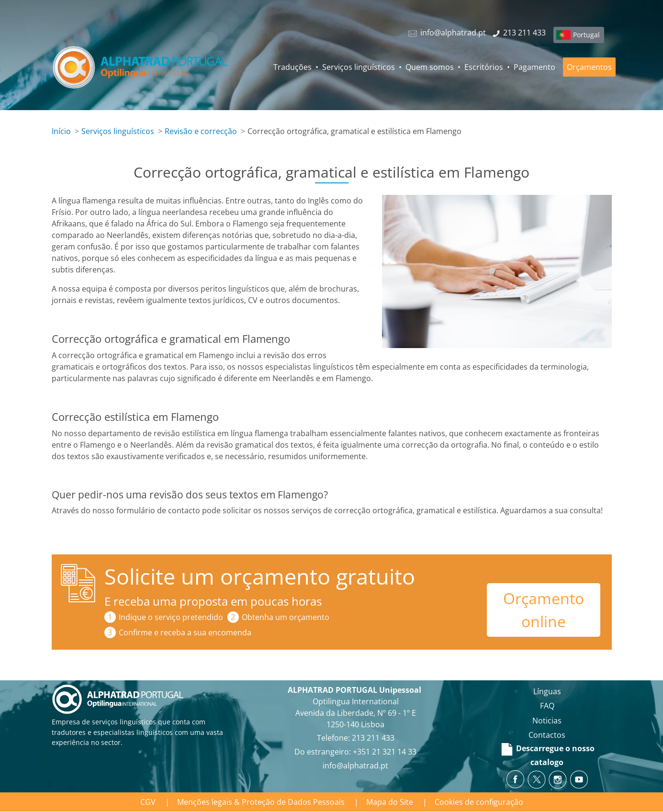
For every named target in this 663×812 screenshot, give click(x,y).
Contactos (547, 735)
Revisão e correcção (201, 131)
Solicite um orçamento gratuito (260, 576)
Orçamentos (589, 67)
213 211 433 (373, 738)
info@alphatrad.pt (355, 766)
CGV (148, 802)
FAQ (547, 706)
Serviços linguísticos (359, 67)
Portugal (586, 35)
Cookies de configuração (479, 802)
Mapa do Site (390, 802)
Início (61, 131)
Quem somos (430, 67)
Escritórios (484, 67)
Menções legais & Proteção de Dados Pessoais (261, 802)
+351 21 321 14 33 (385, 752)
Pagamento (534, 67)
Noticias (547, 721)
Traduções (292, 67)
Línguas (547, 691)
